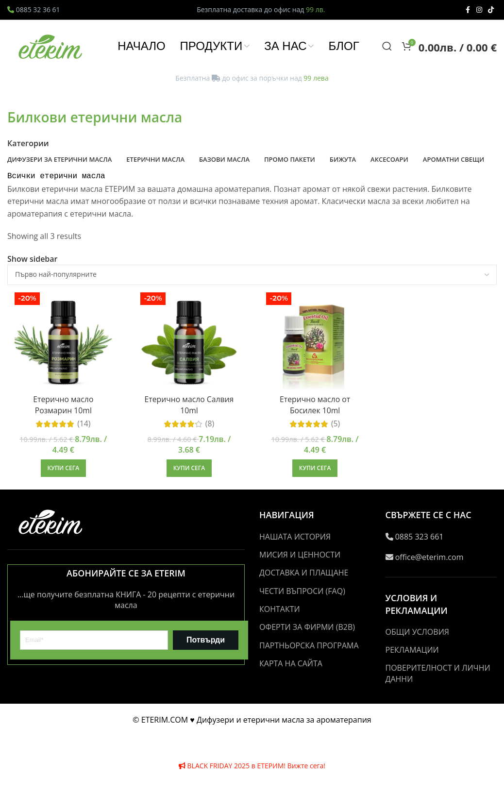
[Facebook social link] (468, 10)
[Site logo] (51, 48)
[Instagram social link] (479, 10)
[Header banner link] (252, 406)
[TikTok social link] (491, 10)
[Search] (387, 49)
